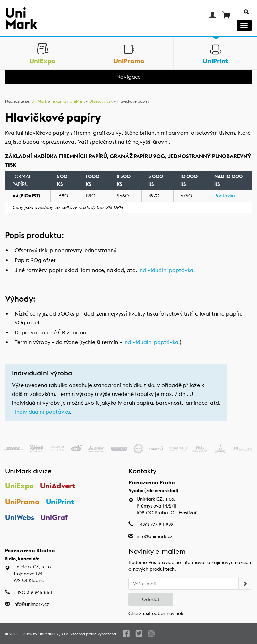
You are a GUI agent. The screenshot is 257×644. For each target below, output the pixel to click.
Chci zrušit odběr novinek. (157, 613)
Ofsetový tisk (101, 101)
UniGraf (54, 517)
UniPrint (60, 502)
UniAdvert (58, 486)
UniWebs (20, 517)
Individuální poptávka (166, 270)
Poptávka (225, 196)
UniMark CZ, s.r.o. (54, 634)
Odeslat (151, 599)
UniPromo (22, 502)
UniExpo (19, 486)
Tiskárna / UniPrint (68, 101)
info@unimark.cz (155, 536)
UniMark (39, 101)
